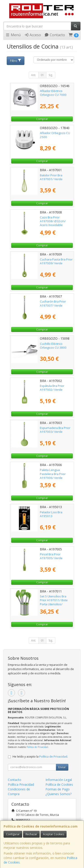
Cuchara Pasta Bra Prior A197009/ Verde (56, 261)
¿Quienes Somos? (58, 794)
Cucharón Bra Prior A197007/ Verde (53, 303)
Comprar (42, 119)
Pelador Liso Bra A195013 (51, 514)
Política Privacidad (21, 784)
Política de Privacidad (37, 747)
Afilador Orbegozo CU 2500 (55, 135)
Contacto (55, 35)
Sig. (51, 75)
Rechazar (31, 834)
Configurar (13, 834)
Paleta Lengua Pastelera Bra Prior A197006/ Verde (53, 474)
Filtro (16, 61)
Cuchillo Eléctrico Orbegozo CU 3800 (53, 346)
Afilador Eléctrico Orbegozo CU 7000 (53, 93)
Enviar (62, 767)
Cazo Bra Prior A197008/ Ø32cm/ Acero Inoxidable (53, 221)
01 (42, 75)
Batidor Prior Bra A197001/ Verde (51, 177)
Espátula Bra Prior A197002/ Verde (52, 388)
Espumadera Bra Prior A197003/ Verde (55, 430)
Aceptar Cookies (54, 834)
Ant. (34, 75)
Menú (13, 35)
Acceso (33, 35)
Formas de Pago (58, 789)
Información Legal (59, 780)
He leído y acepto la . (40, 757)
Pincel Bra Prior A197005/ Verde (51, 556)
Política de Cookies (59, 784)
